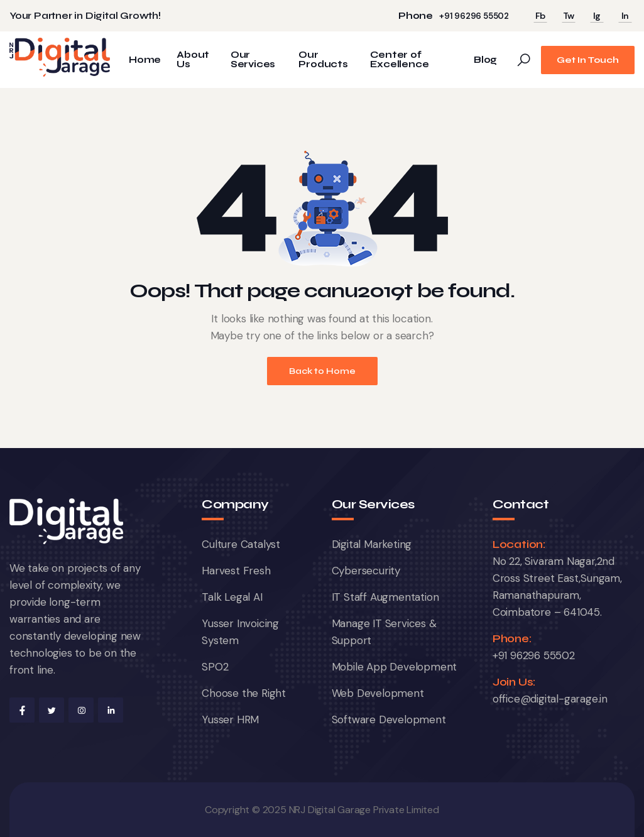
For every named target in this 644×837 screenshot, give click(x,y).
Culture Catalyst (241, 544)
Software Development (389, 719)
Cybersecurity (366, 571)
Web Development (378, 693)
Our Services (253, 60)
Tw (569, 16)
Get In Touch (588, 60)
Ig (597, 16)
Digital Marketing (372, 544)
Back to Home (322, 371)
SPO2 (215, 667)
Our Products (323, 60)
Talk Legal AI (232, 597)
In (625, 16)
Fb (541, 16)
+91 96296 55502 (474, 16)
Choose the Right (244, 693)
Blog (485, 60)
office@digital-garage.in (550, 699)
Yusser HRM (230, 719)
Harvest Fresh (236, 571)
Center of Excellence (399, 60)
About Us (193, 60)
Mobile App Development (395, 667)
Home (145, 60)
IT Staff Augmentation (385, 597)
